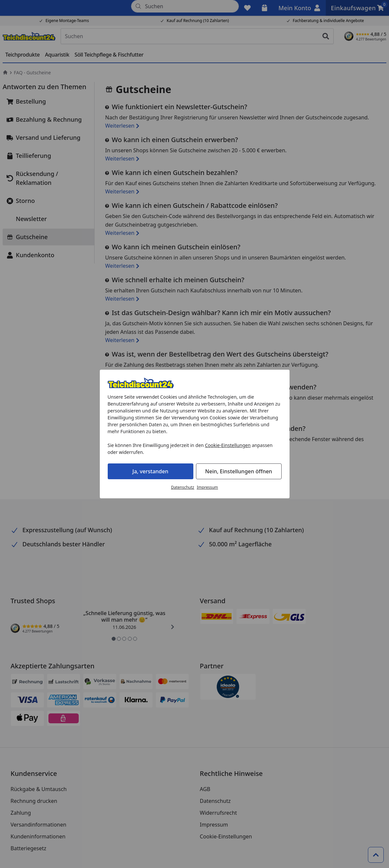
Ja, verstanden (150, 471)
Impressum (208, 487)
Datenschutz (182, 487)
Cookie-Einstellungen (228, 445)
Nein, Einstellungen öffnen (239, 471)
